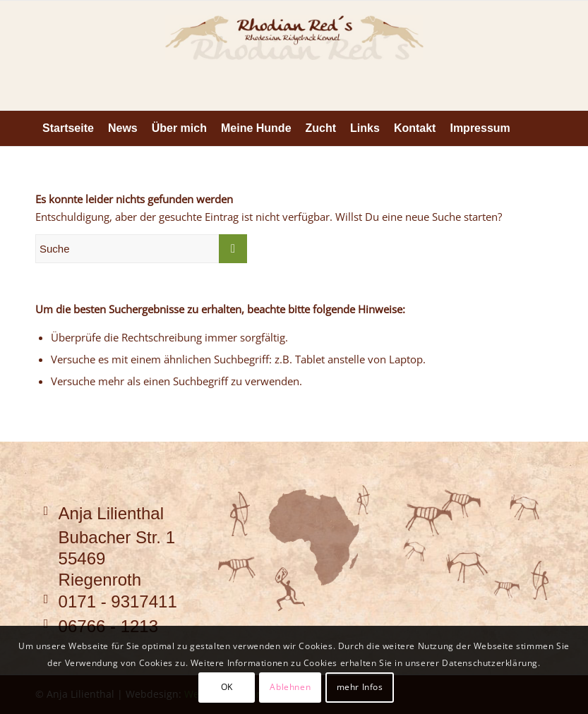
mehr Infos (360, 687)
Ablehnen (290, 687)
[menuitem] (68, 128)
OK (227, 687)
